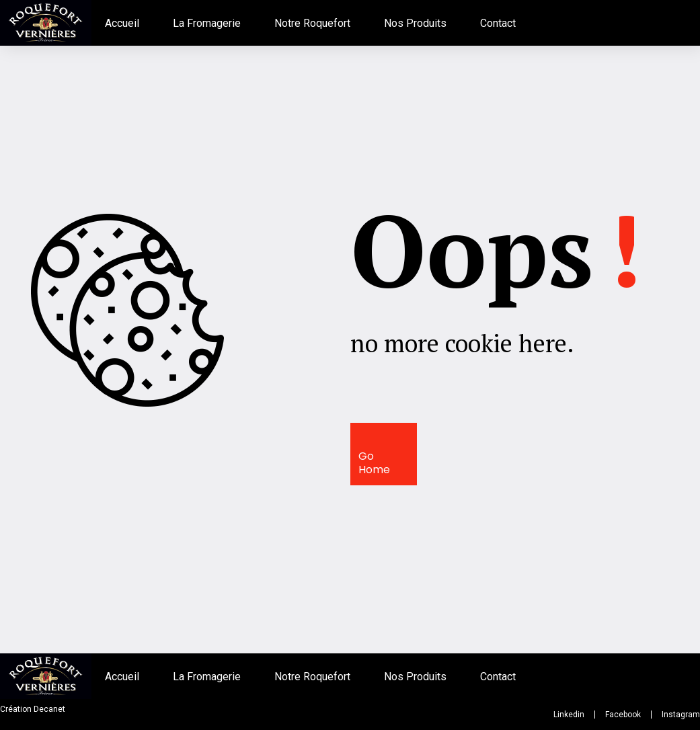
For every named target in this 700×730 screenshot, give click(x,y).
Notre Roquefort (312, 23)
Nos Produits (415, 23)
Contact (498, 23)
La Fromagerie (207, 23)
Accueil (122, 23)
